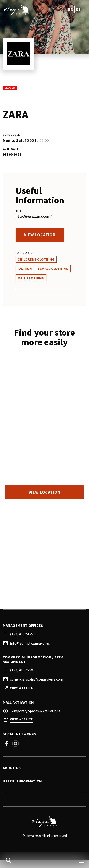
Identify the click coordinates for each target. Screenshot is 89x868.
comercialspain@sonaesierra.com (37, 679)
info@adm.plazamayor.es (30, 643)
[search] (8, 860)
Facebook (6, 744)
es (78, 9)
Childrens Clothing (36, 259)
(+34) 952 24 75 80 (24, 634)
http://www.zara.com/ (34, 216)
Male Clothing (31, 278)
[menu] (81, 860)
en (71, 9)
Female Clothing (53, 269)
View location (40, 235)
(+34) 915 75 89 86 (24, 670)
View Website (21, 688)
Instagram (16, 744)
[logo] (24, 9)
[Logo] (44, 821)
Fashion (25, 269)
